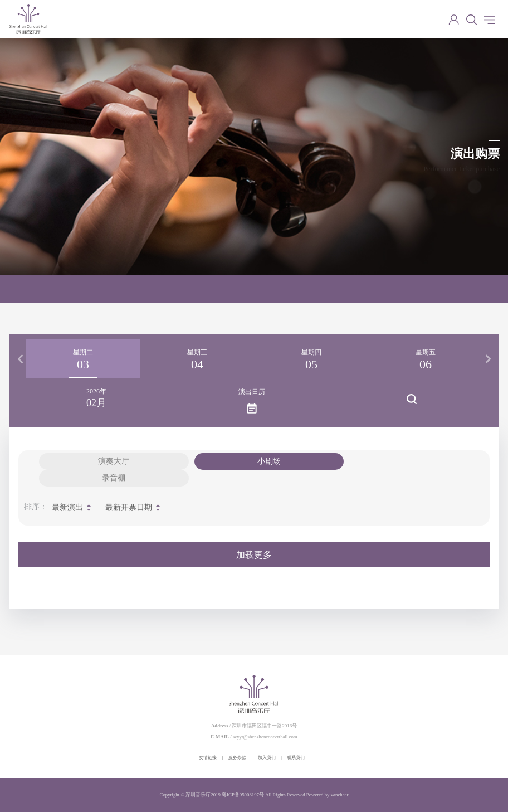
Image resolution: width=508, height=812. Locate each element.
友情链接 (208, 758)
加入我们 (267, 758)
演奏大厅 (114, 461)
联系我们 (296, 758)
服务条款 (237, 758)
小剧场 (269, 461)
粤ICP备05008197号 (243, 795)
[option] (83, 359)
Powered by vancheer (328, 795)
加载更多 (254, 555)
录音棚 (114, 478)
